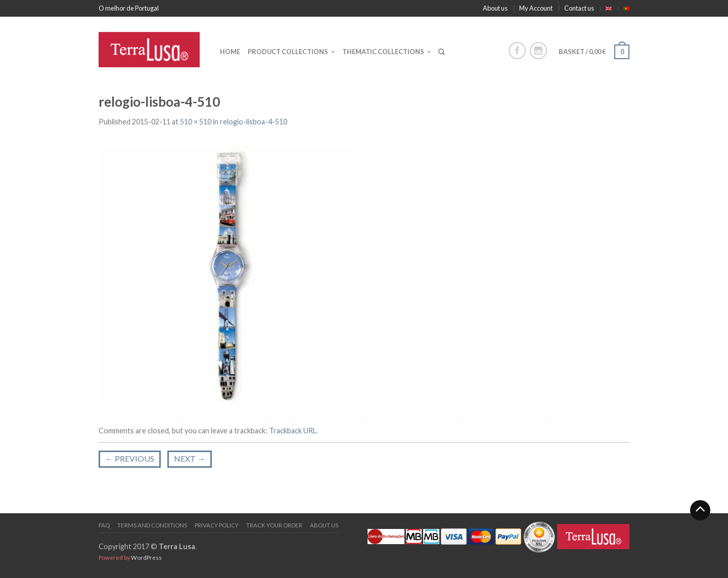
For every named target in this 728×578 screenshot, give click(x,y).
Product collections (288, 52)
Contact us (579, 8)
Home (230, 52)
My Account (536, 8)
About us (495, 8)
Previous (130, 458)
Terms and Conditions (152, 525)
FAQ (104, 525)
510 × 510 (196, 122)
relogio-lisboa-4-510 (254, 122)
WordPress (146, 558)
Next (190, 458)
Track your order (274, 525)
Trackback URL (293, 431)
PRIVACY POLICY (217, 525)
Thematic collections (383, 52)
